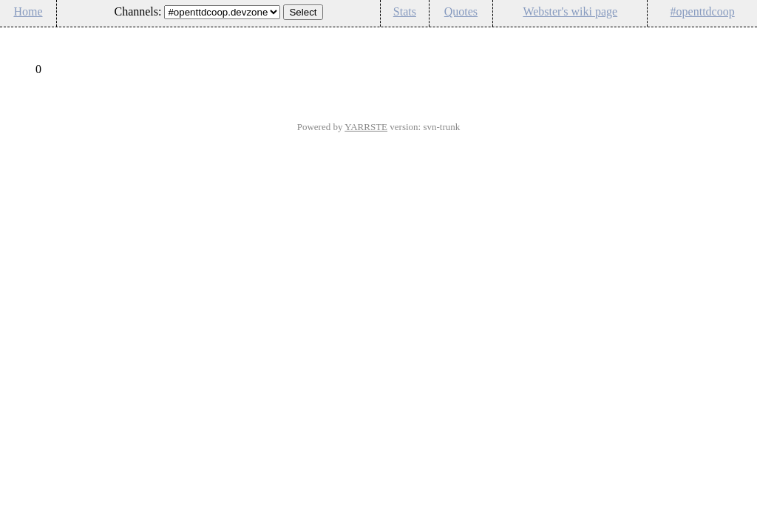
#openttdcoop (703, 11)
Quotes (461, 11)
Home (28, 11)
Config (738, 37)
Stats (405, 11)
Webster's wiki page (570, 11)
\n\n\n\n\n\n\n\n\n (222, 12)
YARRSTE (366, 127)
